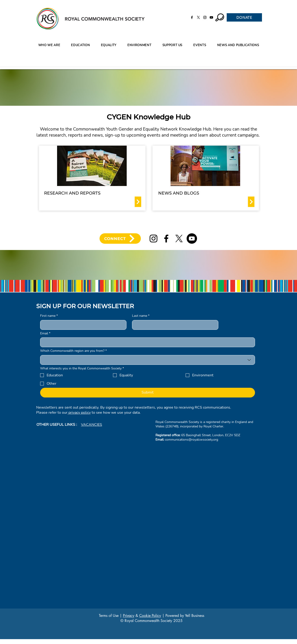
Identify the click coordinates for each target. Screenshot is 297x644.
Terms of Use (109, 616)
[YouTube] (211, 17)
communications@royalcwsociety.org (192, 440)
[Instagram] (205, 17)
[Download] (138, 202)
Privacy (129, 616)
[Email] (146, 342)
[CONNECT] (120, 239)
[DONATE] (244, 17)
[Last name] (174, 325)
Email (45, 333)
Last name (141, 316)
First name (49, 316)
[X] (198, 17)
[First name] (82, 325)
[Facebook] (192, 17)
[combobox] (148, 360)
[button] (81, 45)
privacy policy (79, 413)
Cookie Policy (150, 616)
